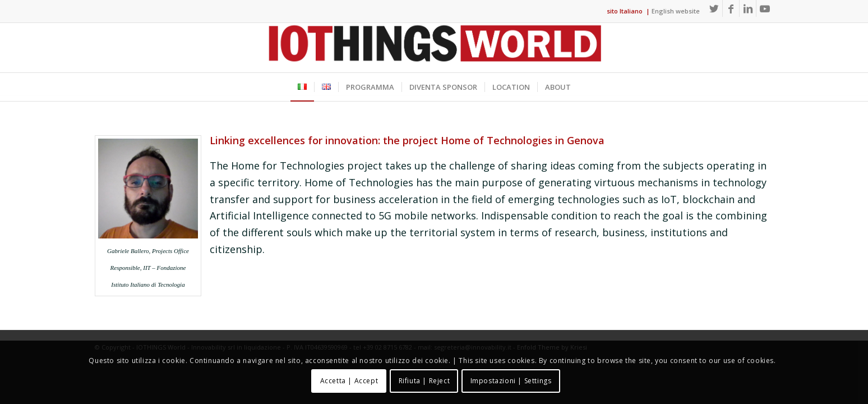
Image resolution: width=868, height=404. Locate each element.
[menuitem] (302, 87)
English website (676, 11)
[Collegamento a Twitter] (714, 8)
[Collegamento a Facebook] (731, 8)
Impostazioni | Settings (511, 381)
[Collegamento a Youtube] (765, 8)
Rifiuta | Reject (424, 381)
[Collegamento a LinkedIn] (748, 8)
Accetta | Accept (349, 381)
